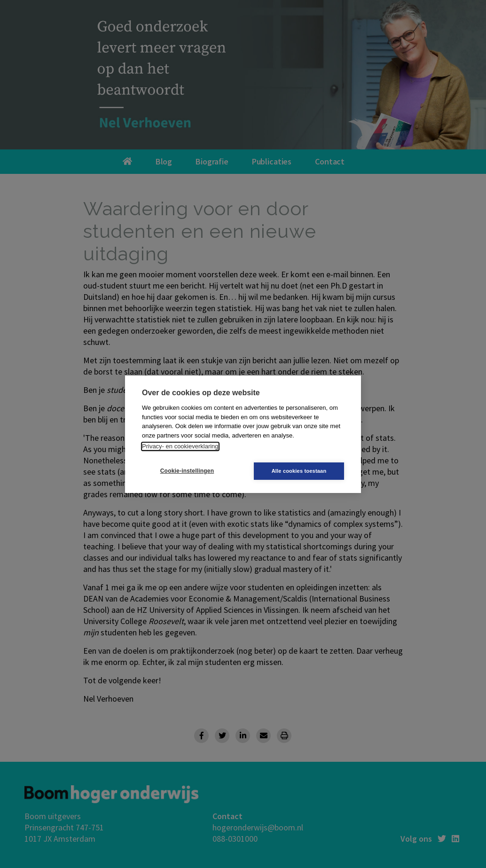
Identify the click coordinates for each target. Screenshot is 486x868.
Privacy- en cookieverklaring (180, 446)
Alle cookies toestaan (299, 471)
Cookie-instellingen (187, 471)
